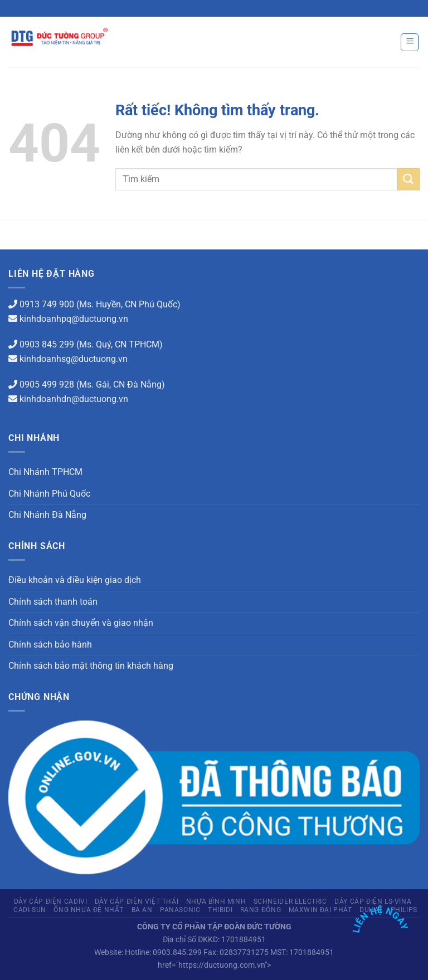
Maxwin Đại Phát (320, 910)
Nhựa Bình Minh (216, 901)
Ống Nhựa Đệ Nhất (89, 910)
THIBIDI (220, 910)
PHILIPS (404, 910)
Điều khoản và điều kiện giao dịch (75, 580)
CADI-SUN (30, 910)
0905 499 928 (47, 384)
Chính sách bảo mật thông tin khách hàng (91, 666)
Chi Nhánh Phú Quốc (49, 494)
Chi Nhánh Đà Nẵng (47, 515)
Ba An (142, 910)
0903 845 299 (47, 344)
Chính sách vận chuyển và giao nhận (81, 623)
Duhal (371, 910)
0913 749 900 (47, 304)
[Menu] (410, 42)
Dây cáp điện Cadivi (51, 901)
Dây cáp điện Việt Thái (137, 901)
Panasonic (180, 910)
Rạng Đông (261, 910)
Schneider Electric (290, 901)
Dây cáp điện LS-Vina (373, 901)
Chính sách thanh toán (53, 602)
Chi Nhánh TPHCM (45, 472)
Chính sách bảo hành (50, 645)
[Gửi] (408, 179)
